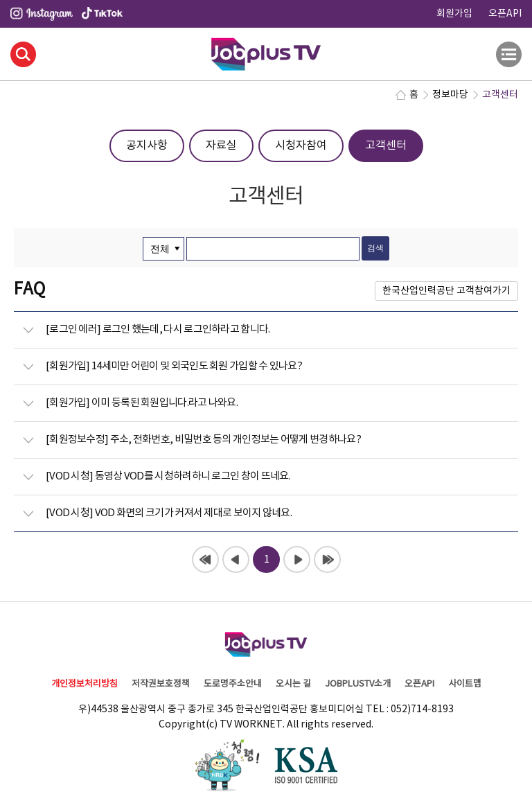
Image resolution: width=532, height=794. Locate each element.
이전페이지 (236, 559)
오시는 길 (293, 684)
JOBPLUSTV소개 (358, 684)
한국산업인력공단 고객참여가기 (446, 291)
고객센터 (386, 145)
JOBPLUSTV (266, 52)
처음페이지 (205, 559)
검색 (23, 54)
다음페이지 (297, 559)
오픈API (505, 14)
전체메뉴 (509, 54)
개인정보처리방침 (85, 684)
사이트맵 (465, 684)
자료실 (221, 145)
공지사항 (147, 145)
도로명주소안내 (233, 684)
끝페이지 (327, 559)
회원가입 (454, 14)
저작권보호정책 (161, 684)
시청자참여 (301, 145)
